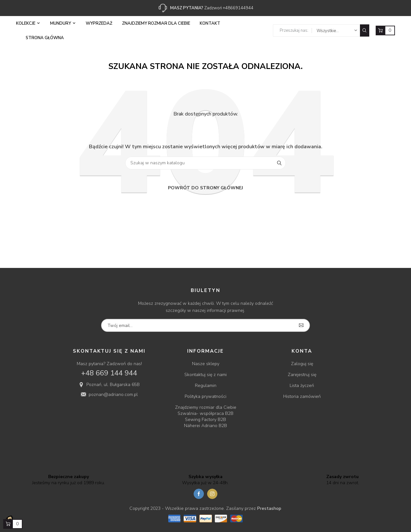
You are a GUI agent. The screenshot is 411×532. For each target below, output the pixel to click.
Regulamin (206, 386)
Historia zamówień (302, 396)
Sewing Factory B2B (205, 420)
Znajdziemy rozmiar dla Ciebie (206, 407)
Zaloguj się (302, 364)
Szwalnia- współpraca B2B (205, 413)
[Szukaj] (205, 163)
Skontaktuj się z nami (205, 375)
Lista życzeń (302, 386)
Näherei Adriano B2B (205, 426)
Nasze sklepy (206, 364)
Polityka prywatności (205, 396)
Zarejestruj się (302, 375)
